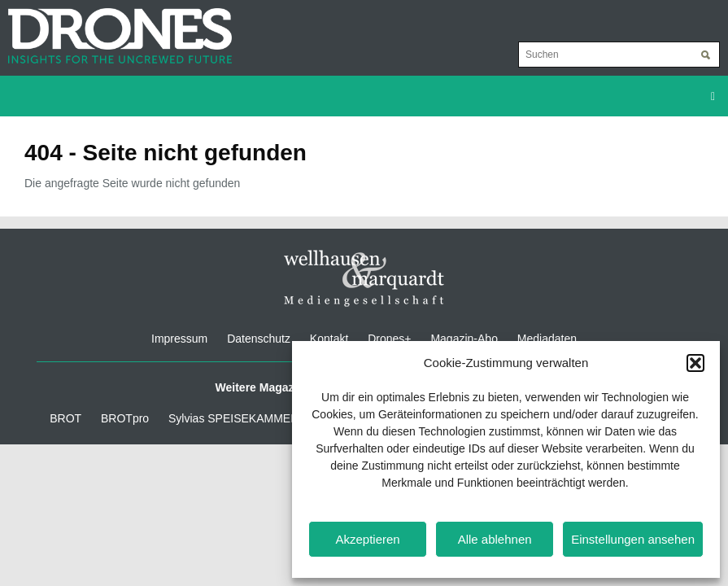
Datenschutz (259, 339)
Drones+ (389, 339)
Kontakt (329, 339)
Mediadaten (547, 339)
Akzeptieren (367, 539)
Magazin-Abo (464, 339)
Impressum (179, 339)
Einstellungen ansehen (633, 539)
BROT (65, 418)
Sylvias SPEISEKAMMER (233, 418)
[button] (695, 363)
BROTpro (125, 418)
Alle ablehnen (495, 539)
